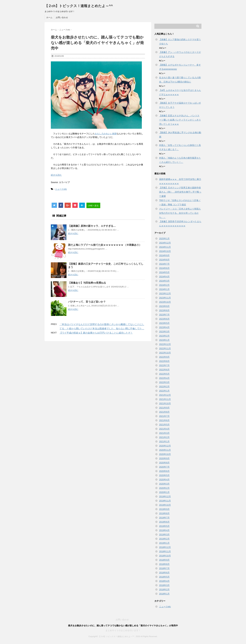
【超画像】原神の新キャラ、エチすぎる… (92, 226)
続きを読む (56, 175)
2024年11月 (165, 247)
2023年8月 (164, 310)
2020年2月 (164, 488)
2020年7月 (164, 467)
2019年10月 (165, 505)
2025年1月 (164, 239)
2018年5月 (164, 577)
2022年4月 (164, 378)
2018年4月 (164, 581)
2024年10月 (165, 251)
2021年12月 (165, 395)
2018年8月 (164, 564)
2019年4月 (164, 530)
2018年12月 (165, 547)
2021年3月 (164, 433)
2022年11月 (165, 348)
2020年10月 (165, 454)
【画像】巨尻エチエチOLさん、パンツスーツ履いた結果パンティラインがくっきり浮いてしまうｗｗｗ (180, 120)
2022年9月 (164, 357)
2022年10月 (165, 353)
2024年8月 (164, 260)
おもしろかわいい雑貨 (106, 134)
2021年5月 (164, 425)
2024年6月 (164, 268)
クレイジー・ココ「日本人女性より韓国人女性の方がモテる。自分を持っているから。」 (180, 213)
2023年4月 (164, 327)
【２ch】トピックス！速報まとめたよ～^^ (79, 6)
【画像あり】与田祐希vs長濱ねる (87, 283)
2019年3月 (164, 535)
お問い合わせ (62, 17)
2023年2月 (164, 336)
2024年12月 (165, 243)
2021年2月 (164, 437)
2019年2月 (164, 539)
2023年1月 (164, 340)
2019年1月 (164, 543)
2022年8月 (164, 361)
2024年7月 (164, 264)
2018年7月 (164, 568)
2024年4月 (164, 277)
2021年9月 (164, 408)
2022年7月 (164, 365)
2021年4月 (164, 429)
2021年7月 (164, 416)
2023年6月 (164, 319)
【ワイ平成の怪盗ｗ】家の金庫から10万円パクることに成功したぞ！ (96, 333)
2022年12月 (165, 344)
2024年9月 (164, 255)
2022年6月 (164, 370)
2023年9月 (164, 306)
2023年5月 (164, 323)
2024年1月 (164, 289)
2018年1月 (164, 594)
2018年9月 (164, 560)
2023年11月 (165, 298)
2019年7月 (164, 518)
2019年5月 (164, 526)
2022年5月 (164, 374)
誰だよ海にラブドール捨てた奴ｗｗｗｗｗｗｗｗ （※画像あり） (105, 245)
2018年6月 (164, 573)
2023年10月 (165, 302)
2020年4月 (164, 480)
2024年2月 (164, 285)
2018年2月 (164, 589)
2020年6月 (164, 471)
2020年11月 (165, 450)
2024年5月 (164, 272)
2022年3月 (164, 382)
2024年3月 (164, 281)
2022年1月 (164, 391)
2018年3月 (164, 585)
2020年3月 (164, 484)
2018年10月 (165, 556)
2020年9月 (164, 458)
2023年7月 (164, 315)
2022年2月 (164, 387)
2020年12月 (165, 446)
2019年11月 (165, 501)
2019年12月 (165, 496)
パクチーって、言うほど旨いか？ (87, 302)
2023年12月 (165, 293)
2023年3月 (164, 332)
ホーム (49, 17)
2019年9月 (164, 509)
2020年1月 (164, 492)
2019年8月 (164, 513)
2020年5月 (164, 475)
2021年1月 (164, 441)
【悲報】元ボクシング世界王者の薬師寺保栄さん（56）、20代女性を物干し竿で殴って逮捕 (180, 192)
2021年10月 (165, 403)
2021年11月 (165, 399)
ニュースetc (61, 189)
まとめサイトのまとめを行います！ (123, 630)
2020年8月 (164, 463)
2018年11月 (165, 551)
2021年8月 (164, 412)
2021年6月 (164, 420)
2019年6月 (164, 522)
